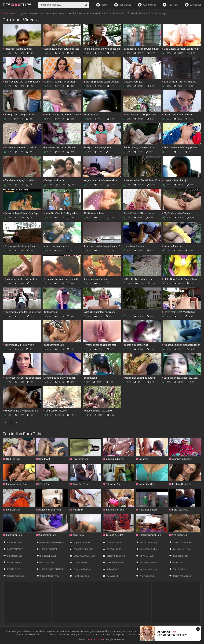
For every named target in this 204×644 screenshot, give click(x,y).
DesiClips (17, 5)
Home (102, 5)
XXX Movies (147, 5)
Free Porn (170, 5)
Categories (193, 5)
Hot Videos (123, 5)
